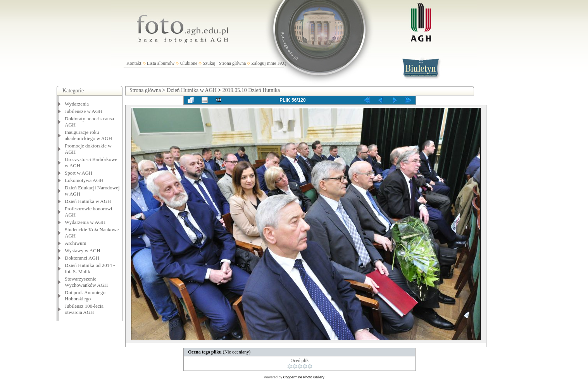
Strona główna (233, 63)
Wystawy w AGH (83, 250)
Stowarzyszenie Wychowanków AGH (86, 282)
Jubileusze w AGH (84, 111)
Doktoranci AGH (82, 258)
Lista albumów (161, 63)
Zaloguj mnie (264, 63)
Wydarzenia (77, 104)
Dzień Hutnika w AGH (88, 201)
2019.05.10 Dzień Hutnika (251, 90)
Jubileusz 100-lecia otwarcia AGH (84, 309)
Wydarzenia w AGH (85, 222)
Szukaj (209, 63)
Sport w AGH (79, 173)
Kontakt (134, 63)
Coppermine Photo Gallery (303, 377)
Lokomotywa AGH (84, 180)
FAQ (282, 63)
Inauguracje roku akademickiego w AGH (88, 135)
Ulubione (189, 63)
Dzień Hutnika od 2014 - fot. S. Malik (90, 268)
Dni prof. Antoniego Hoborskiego (85, 295)
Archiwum (76, 243)
